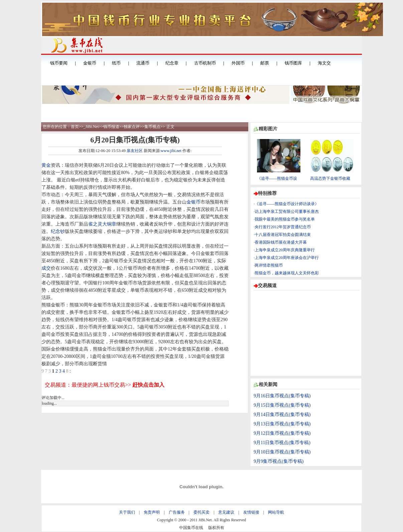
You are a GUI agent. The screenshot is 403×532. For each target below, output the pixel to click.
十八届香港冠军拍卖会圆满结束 (283, 235)
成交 (46, 268)
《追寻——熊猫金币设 (277, 178)
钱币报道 (111, 127)
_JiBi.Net (91, 127)
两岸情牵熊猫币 (269, 265)
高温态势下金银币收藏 (330, 178)
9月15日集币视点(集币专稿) (282, 405)
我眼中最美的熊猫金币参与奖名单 (285, 219)
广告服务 (177, 512)
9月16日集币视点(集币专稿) (282, 396)
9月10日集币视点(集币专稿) (282, 452)
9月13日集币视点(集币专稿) (282, 424)
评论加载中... (53, 398)
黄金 (46, 165)
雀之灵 (95, 224)
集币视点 (152, 127)
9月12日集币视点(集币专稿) (282, 433)
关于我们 (127, 512)
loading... (49, 403)
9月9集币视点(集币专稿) (279, 461)
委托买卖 (201, 512)
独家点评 (132, 127)
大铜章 (109, 224)
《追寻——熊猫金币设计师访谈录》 (287, 204)
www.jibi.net (171, 151)
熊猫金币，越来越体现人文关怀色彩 (287, 273)
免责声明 (152, 512)
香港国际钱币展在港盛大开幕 (281, 242)
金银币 (193, 202)
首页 (75, 127)
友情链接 (251, 512)
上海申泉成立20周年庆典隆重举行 (285, 250)
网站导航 (276, 512)
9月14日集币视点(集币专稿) (282, 415)
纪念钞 (58, 231)
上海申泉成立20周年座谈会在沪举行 (287, 258)
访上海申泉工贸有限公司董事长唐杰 (287, 212)
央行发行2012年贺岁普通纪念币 (283, 227)
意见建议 (226, 512)
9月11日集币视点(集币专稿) (282, 443)
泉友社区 (135, 151)
